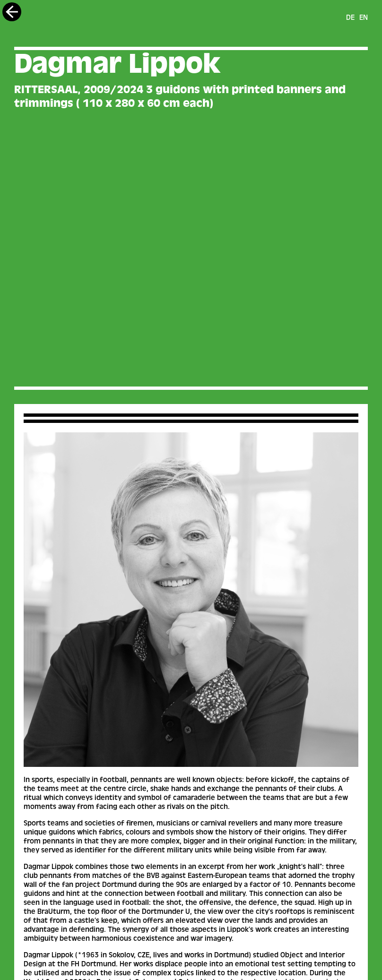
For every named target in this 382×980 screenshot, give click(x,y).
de (350, 18)
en (364, 18)
